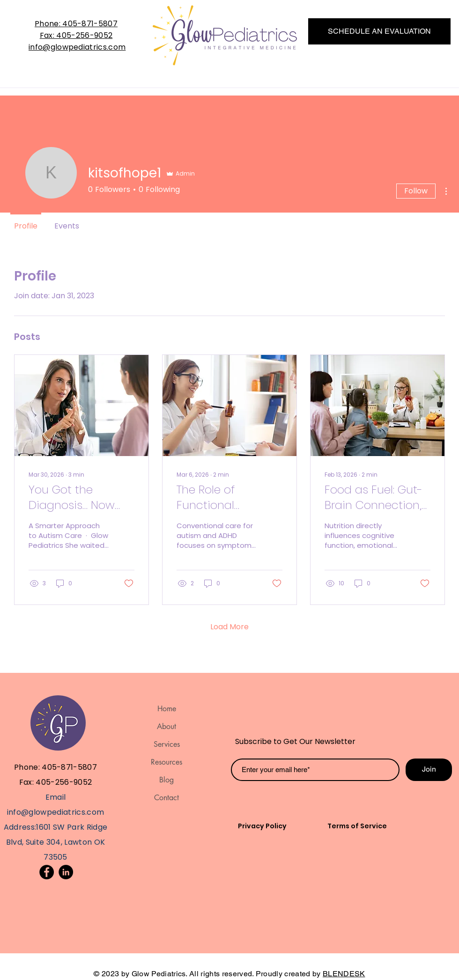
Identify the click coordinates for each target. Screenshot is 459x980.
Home (167, 709)
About (167, 726)
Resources (167, 762)
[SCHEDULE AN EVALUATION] (379, 31)
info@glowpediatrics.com (77, 47)
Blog (167, 780)
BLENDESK (344, 974)
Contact (167, 798)
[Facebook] (47, 872)
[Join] (429, 770)
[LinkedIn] (66, 872)
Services (167, 744)
